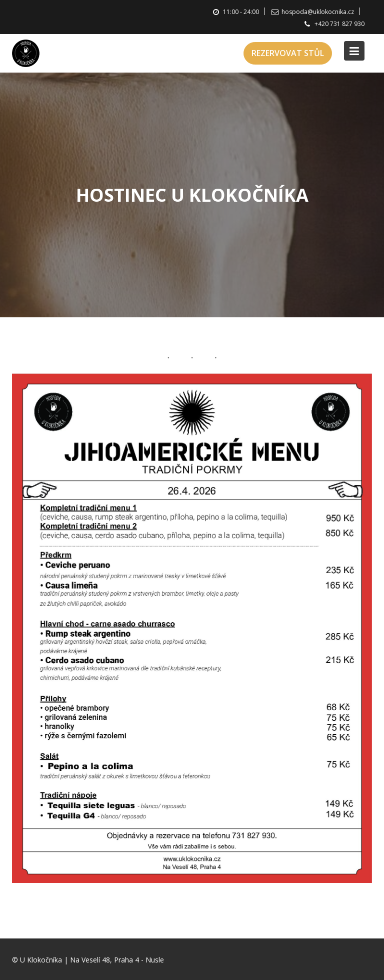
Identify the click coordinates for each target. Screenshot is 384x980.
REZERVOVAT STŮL (288, 53)
